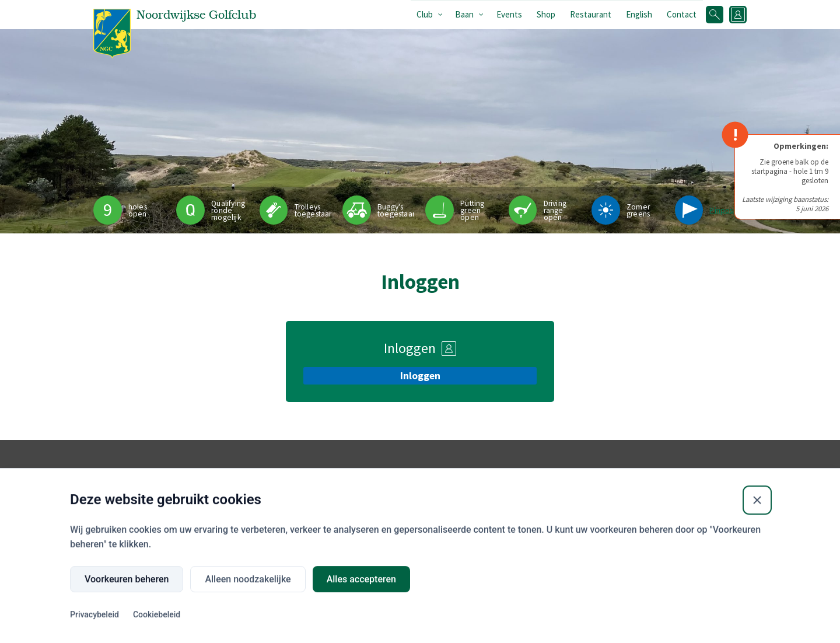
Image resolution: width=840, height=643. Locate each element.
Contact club (693, 515)
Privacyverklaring (702, 498)
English (639, 14)
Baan (464, 14)
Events (509, 14)
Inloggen (420, 376)
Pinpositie (727, 210)
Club (425, 14)
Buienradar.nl (468, 498)
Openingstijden (548, 498)
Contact (682, 14)
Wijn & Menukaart (626, 498)
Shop (546, 14)
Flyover (384, 498)
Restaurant (591, 14)
